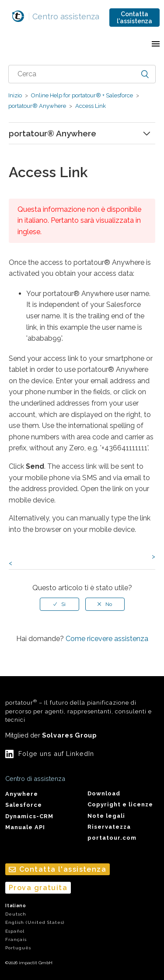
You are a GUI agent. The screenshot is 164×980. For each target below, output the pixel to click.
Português (18, 948)
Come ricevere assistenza (107, 639)
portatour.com (112, 838)
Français (16, 939)
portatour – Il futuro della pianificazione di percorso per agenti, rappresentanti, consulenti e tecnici (79, 711)
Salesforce (24, 805)
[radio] (59, 604)
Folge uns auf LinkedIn (56, 754)
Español (15, 931)
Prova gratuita (38, 888)
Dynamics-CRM (29, 816)
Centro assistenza (64, 16)
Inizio (15, 95)
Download (104, 793)
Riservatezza (109, 827)
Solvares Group (69, 735)
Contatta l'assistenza (134, 18)
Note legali (106, 816)
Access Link (90, 106)
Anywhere (22, 794)
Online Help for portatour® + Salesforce (82, 95)
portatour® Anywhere (37, 106)
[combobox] (82, 74)
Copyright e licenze (120, 804)
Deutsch (16, 914)
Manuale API (25, 827)
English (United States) (35, 922)
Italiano (16, 906)
